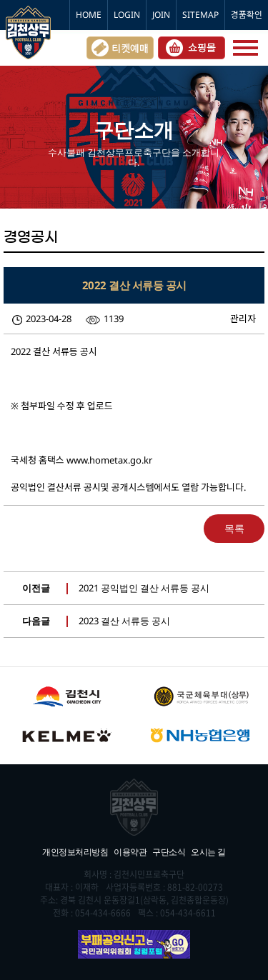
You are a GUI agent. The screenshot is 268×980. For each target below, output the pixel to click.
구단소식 (169, 852)
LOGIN (127, 15)
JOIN (161, 15)
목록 (234, 528)
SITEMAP (200, 15)
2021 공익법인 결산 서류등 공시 (144, 588)
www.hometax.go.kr (109, 460)
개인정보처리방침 (75, 852)
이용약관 (130, 852)
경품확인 (247, 15)
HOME (89, 15)
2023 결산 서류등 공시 (124, 621)
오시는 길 (208, 852)
